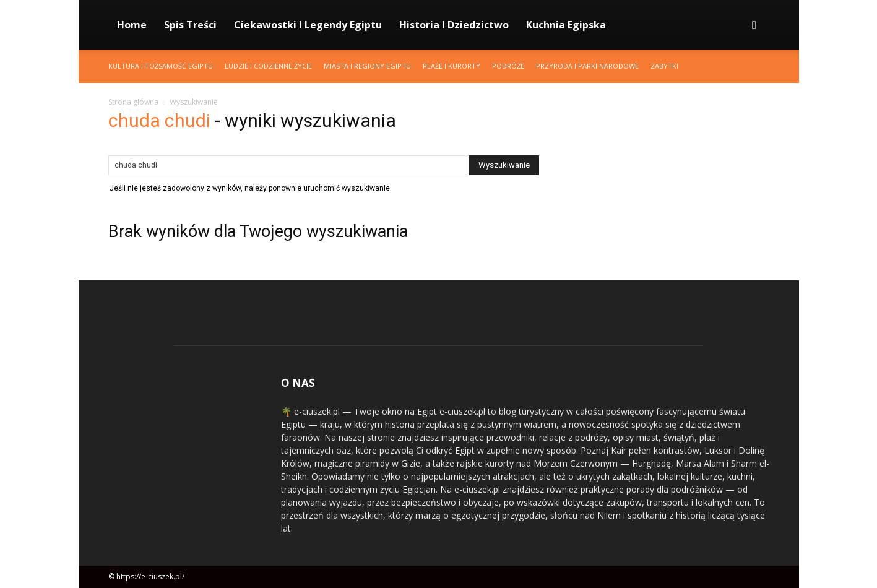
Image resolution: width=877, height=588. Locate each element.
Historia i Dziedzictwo (454, 25)
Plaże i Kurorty (451, 66)
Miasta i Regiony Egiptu (367, 66)
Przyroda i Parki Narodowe (587, 66)
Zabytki (664, 66)
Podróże (508, 66)
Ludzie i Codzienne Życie (268, 66)
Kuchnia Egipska (566, 25)
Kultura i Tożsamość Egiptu (161, 66)
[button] (754, 26)
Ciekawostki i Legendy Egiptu (308, 25)
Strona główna (133, 102)
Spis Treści (190, 25)
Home (132, 25)
